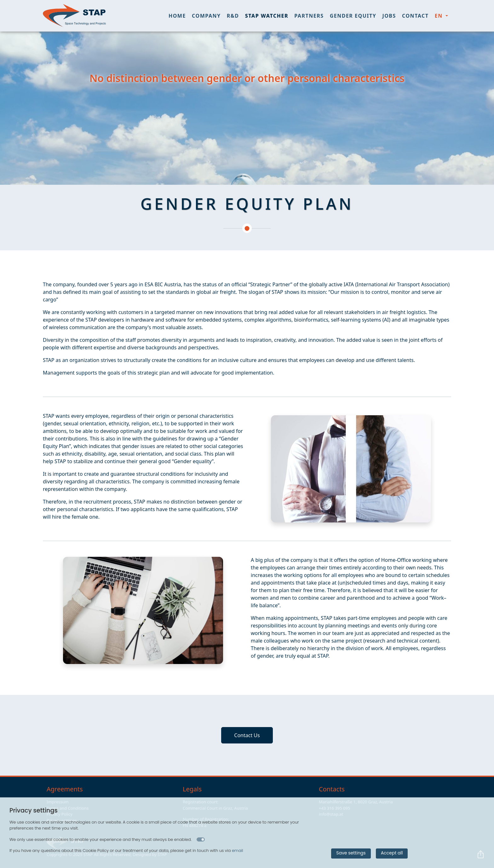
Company (206, 16)
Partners (309, 16)
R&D (233, 16)
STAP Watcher (267, 16)
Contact (415, 16)
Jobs (389, 16)
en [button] (440, 16)
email (238, 851)
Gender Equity (353, 16)
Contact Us (247, 735)
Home (177, 16)
